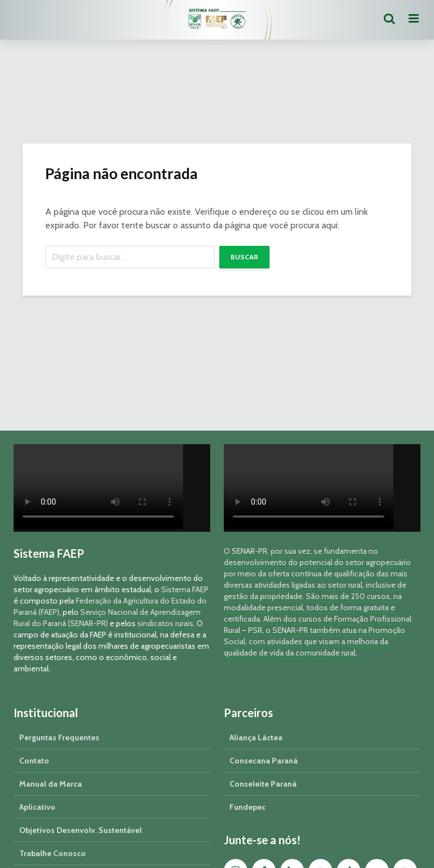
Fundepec (248, 807)
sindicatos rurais (165, 623)
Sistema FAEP (185, 589)
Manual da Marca (51, 784)
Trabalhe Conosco (53, 853)
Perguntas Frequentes (59, 737)
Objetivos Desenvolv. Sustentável (81, 830)
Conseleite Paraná (263, 784)
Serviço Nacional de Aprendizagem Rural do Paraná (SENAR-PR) (107, 618)
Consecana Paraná (264, 761)
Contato (34, 761)
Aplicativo (37, 807)
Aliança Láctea (256, 737)
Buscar (244, 257)
